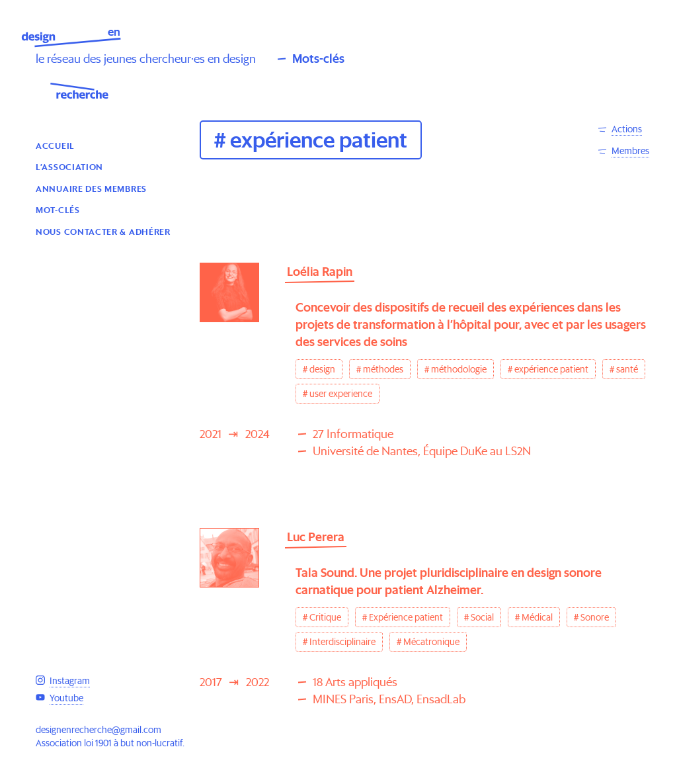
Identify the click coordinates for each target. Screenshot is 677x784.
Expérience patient (406, 617)
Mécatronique (431, 642)
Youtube (66, 698)
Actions (627, 129)
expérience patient (551, 369)
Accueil (55, 145)
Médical (537, 617)
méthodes (383, 369)
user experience (341, 394)
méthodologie (459, 369)
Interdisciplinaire (342, 642)
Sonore (595, 617)
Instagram (70, 681)
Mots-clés (318, 59)
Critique (325, 617)
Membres (630, 151)
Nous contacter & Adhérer (103, 231)
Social (482, 617)
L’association (69, 166)
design (322, 369)
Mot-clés (58, 209)
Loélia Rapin (320, 272)
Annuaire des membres (91, 188)
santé (627, 369)
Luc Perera (316, 537)
